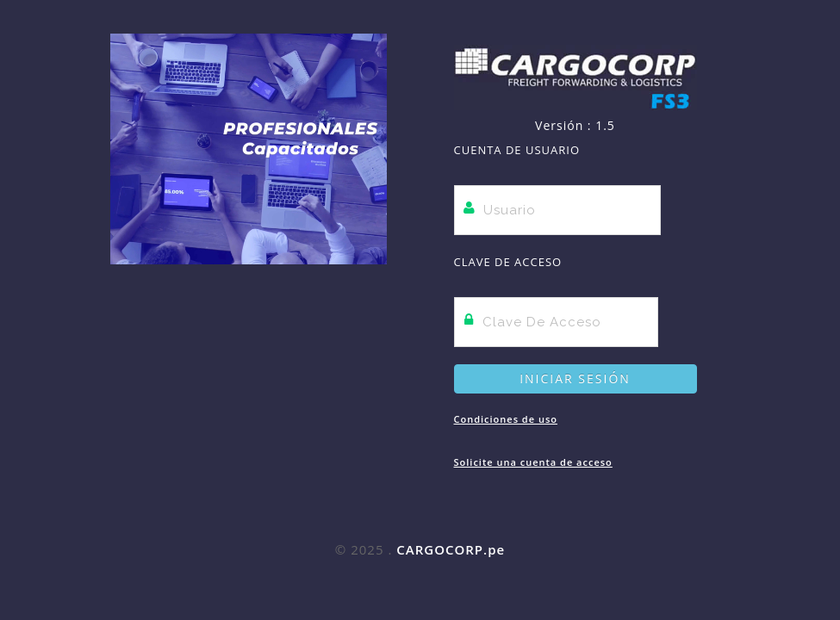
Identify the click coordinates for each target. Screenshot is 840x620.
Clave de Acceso (508, 262)
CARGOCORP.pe (451, 549)
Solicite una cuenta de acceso (533, 462)
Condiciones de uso (506, 419)
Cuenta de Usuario (517, 150)
